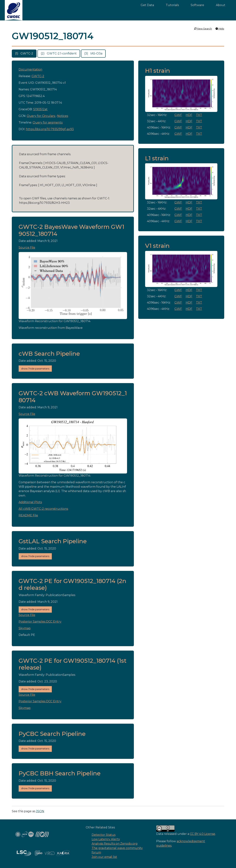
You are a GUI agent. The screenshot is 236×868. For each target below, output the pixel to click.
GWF (178, 115)
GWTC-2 (38, 76)
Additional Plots (30, 502)
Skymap (25, 628)
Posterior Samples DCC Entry (40, 622)
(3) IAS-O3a (93, 53)
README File (28, 515)
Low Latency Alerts (106, 839)
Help (220, 29)
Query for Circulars (41, 116)
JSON (40, 811)
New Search (203, 29)
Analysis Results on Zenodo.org (115, 844)
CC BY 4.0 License (203, 834)
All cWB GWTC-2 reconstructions (43, 509)
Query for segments (48, 123)
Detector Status (104, 835)
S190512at (40, 109)
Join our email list (104, 857)
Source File (27, 248)
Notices (63, 116)
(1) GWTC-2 (24, 53)
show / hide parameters (35, 369)
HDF (189, 115)
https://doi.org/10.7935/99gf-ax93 (50, 129)
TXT (199, 115)
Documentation (30, 69)
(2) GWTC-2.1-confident (59, 53)
